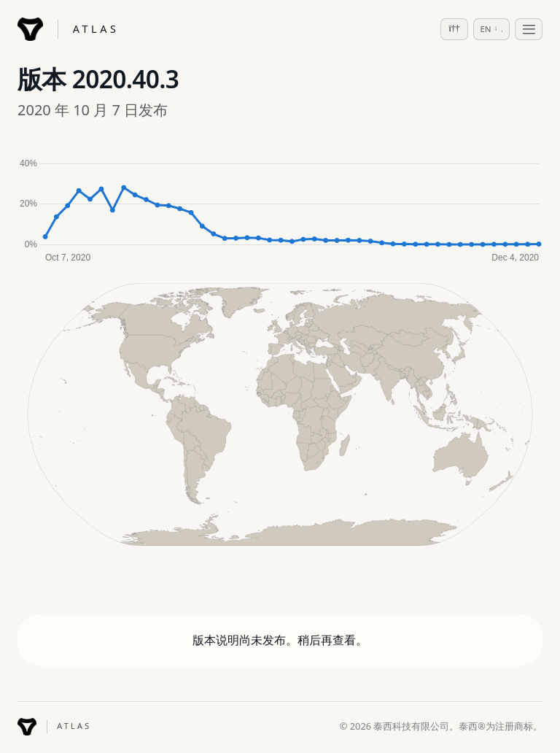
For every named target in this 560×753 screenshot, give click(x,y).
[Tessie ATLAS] (69, 29)
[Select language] (491, 29)
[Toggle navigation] (529, 29)
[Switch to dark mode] (454, 29)
